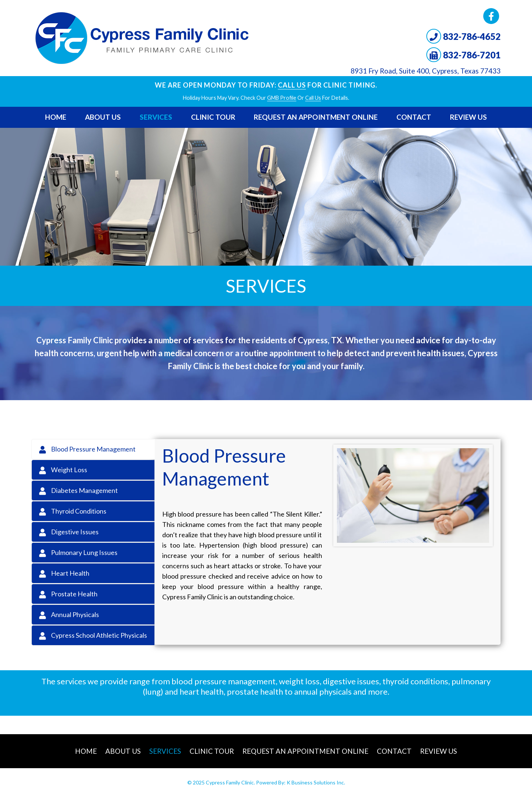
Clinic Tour (213, 117)
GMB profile (282, 98)
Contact (414, 117)
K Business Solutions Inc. (316, 782)
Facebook (491, 16)
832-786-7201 (472, 55)
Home (56, 117)
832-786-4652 (472, 36)
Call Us (292, 85)
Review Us (468, 117)
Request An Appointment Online (316, 117)
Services (156, 117)
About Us (103, 117)
